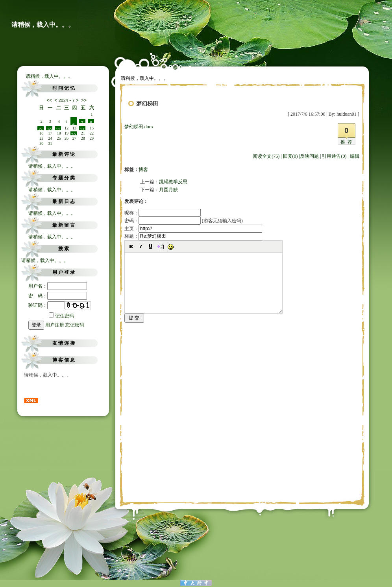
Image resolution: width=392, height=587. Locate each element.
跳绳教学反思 (173, 182)
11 (58, 129)
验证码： (47, 305)
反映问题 (309, 156)
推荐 (348, 142)
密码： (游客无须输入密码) (184, 221)
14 (82, 129)
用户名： (58, 286)
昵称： (163, 213)
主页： (193, 229)
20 (74, 134)
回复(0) (290, 156)
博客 (143, 170)
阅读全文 (266, 156)
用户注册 (55, 325)
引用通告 (334, 156)
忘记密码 (75, 325)
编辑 (355, 156)
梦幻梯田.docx (139, 127)
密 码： (58, 296)
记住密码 (61, 316)
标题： (193, 236)
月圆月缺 (168, 190)
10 (49, 129)
